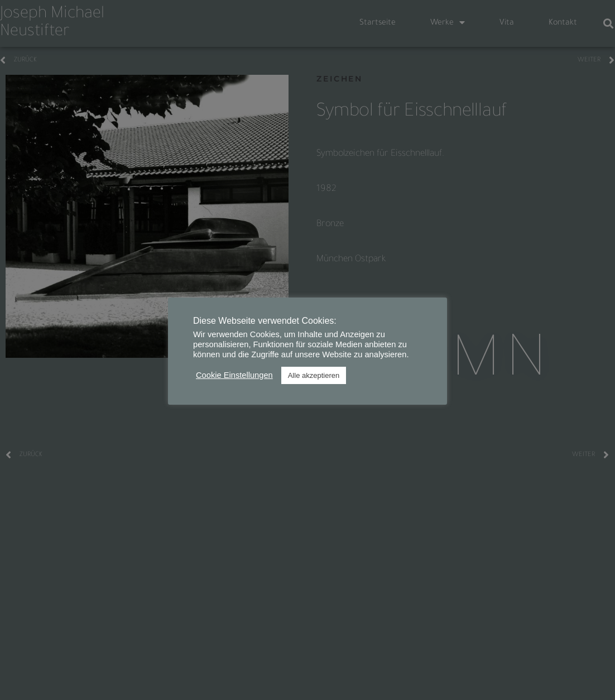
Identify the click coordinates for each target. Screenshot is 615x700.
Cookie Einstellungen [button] (234, 375)
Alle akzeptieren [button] (314, 375)
